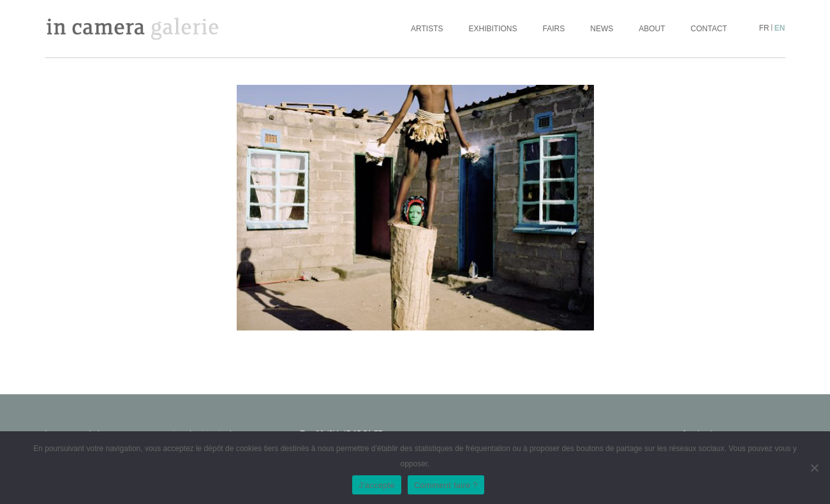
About (652, 29)
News (602, 29)
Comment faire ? (446, 485)
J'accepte (377, 485)
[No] (814, 468)
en (780, 28)
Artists (427, 29)
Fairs (554, 29)
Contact (709, 29)
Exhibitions (493, 29)
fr (764, 28)
